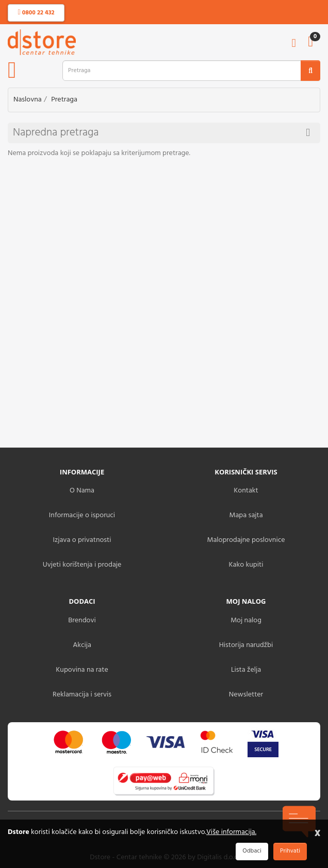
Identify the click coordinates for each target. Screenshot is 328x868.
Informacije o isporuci (82, 515)
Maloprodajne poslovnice (246, 540)
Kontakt (246, 491)
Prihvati (290, 851)
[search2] (310, 71)
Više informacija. (231, 832)
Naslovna (28, 100)
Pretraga (64, 100)
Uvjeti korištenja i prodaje (82, 565)
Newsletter (246, 695)
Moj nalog (246, 620)
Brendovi (82, 620)
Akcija (82, 645)
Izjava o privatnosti (82, 540)
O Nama (82, 491)
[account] (294, 45)
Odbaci (252, 851)
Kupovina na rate (82, 670)
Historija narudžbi (246, 645)
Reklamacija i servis (82, 695)
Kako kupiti (246, 565)
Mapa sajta (246, 515)
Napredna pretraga (161, 133)
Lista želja (246, 670)
